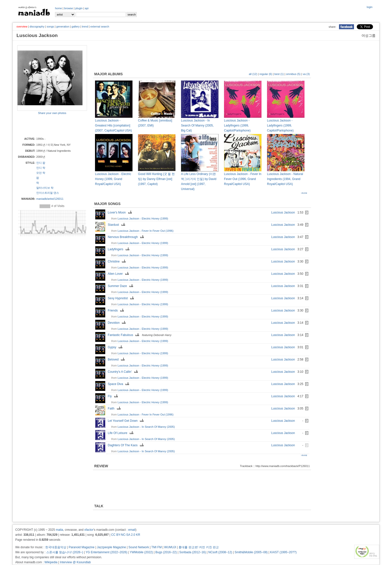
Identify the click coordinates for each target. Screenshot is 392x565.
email (132, 530)
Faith (115, 408)
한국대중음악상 (56, 547)
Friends (116, 310)
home (58, 8)
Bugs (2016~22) (166, 552)
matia (59, 530)
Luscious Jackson (283, 212)
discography (37, 26)
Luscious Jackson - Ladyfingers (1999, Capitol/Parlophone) (237, 125)
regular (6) (266, 74)
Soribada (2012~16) (192, 552)
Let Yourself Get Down (126, 421)
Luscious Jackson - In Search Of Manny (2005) (146, 427)
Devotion (117, 323)
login (370, 7)
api (87, 8)
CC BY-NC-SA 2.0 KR (125, 535)
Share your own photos (52, 113)
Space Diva (119, 384)
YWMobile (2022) (141, 552)
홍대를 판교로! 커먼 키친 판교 (199, 547)
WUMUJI (170, 547)
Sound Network (139, 547)
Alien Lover (119, 274)
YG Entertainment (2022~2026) (106, 552)
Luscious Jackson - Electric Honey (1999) (143, 218)
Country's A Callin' (123, 372)
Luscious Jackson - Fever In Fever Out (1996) (145, 231)
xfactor (89, 530)
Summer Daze (121, 286)
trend (85, 26)
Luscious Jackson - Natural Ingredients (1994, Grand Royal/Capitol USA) (285, 179)
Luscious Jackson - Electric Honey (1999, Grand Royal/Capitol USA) (113, 179)
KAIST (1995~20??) (283, 552)
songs (50, 26)
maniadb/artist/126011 (50, 199)
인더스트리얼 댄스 (48, 193)
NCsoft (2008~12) (220, 552)
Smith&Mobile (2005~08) (251, 552)
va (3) (306, 74)
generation (63, 26)
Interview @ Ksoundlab (75, 562)
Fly (113, 396)
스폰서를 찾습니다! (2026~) (65, 552)
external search (100, 26)
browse (69, 8)
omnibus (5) (293, 74)
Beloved (117, 359)
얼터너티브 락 (45, 188)
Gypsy (116, 347)
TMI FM (156, 547)
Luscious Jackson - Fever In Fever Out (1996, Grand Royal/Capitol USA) (243, 179)
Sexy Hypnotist (121, 298)
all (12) (253, 74)
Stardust (117, 225)
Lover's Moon (120, 212)
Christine (117, 261)
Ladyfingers (119, 249)
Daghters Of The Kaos (126, 445)
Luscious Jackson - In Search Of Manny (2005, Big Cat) (197, 125)
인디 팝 (41, 163)
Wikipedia (51, 562)
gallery (75, 26)
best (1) (279, 74)
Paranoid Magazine (82, 547)
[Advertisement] (46, 125)
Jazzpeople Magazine (111, 547)
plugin (79, 8)
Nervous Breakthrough (126, 237)
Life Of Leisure (121, 433)
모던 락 (41, 173)
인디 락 (41, 168)
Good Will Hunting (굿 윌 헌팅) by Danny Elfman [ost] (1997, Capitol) (156, 179)
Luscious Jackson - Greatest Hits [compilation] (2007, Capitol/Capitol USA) (113, 125)
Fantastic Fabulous (124, 335)
